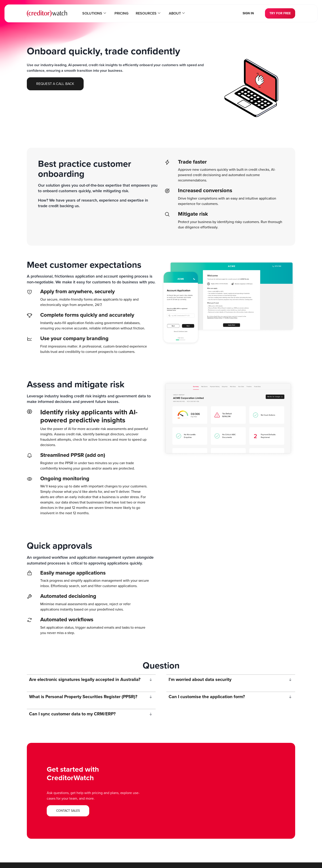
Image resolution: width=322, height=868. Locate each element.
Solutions (95, 13)
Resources (148, 13)
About (176, 13)
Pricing (122, 13)
